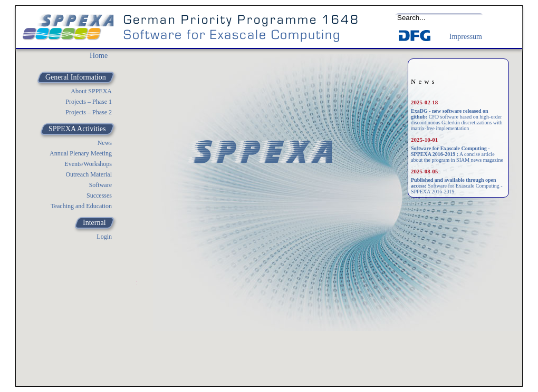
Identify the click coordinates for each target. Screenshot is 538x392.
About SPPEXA (91, 91)
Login (104, 237)
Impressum (466, 37)
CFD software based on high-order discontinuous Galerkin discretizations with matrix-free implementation (457, 120)
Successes (99, 195)
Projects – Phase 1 (89, 102)
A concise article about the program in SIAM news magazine (457, 154)
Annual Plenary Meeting (81, 153)
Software (100, 185)
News (105, 143)
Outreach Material (89, 174)
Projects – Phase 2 (89, 112)
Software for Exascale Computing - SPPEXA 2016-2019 (457, 186)
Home (99, 56)
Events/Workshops (88, 164)
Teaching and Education (81, 206)
